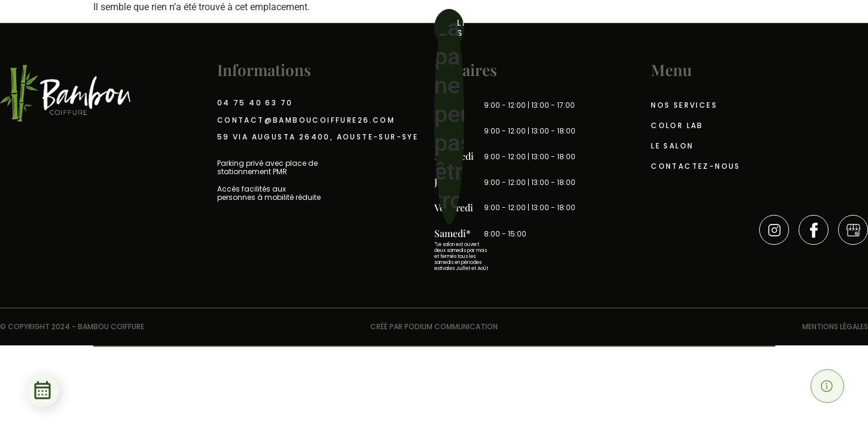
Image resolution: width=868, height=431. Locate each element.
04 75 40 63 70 (255, 103)
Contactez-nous (696, 166)
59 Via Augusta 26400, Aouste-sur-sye (318, 137)
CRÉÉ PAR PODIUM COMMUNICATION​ (434, 327)
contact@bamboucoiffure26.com (306, 120)
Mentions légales (835, 327)
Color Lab (677, 125)
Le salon (672, 146)
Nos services (684, 105)
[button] (827, 386)
